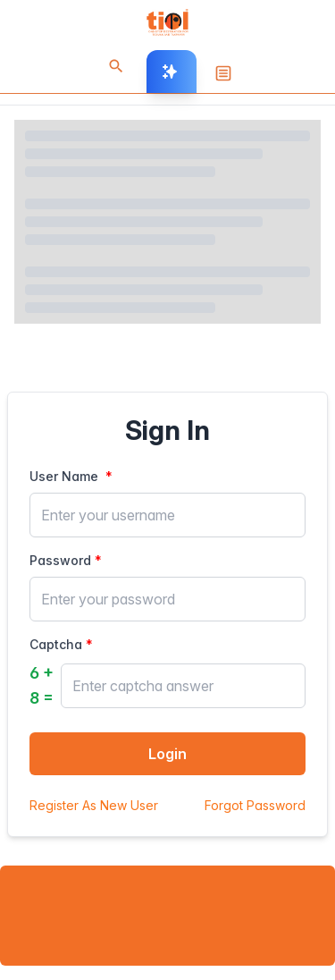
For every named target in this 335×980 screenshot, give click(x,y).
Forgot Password (255, 805)
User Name (66, 476)
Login (167, 754)
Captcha (56, 644)
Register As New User (94, 805)
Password (60, 560)
